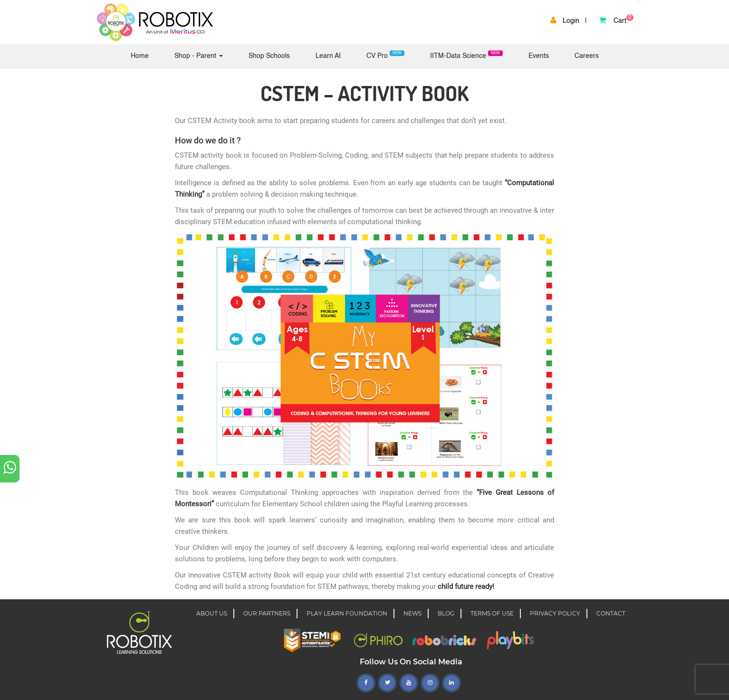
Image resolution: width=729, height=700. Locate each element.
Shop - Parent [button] (199, 56)
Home (145, 55)
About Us (212, 613)
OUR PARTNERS (267, 613)
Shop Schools (269, 56)
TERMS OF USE (492, 613)
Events (539, 56)
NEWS (412, 613)
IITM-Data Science (466, 55)
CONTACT (611, 613)
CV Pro (385, 55)
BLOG (446, 613)
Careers (587, 56)
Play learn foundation (347, 613)
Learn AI (328, 56)
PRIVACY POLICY (555, 613)
